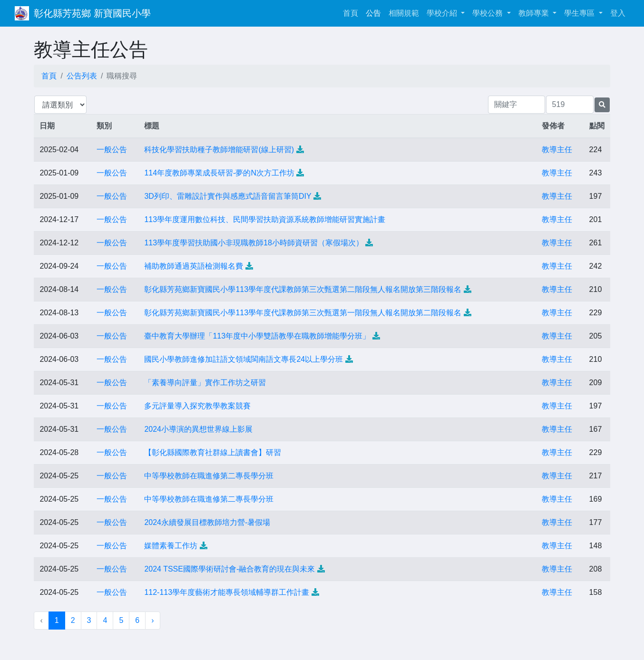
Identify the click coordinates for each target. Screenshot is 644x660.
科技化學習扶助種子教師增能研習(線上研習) (219, 150)
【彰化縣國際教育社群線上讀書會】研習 (213, 452)
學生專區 (580, 13)
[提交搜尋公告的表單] (602, 105)
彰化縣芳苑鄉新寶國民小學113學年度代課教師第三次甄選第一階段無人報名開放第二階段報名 (303, 313)
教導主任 (557, 150)
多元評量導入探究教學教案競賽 (197, 406)
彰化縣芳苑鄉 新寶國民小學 (92, 13)
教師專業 (535, 13)
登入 (618, 13)
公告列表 (82, 76)
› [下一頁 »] (152, 620)
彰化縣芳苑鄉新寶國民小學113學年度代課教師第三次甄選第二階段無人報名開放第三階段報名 (303, 289)
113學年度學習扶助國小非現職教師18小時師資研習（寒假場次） (254, 243)
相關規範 (404, 13)
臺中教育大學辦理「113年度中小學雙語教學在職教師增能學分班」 (257, 336)
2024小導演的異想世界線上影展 (198, 429)
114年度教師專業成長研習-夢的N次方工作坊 (219, 173)
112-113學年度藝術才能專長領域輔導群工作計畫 (227, 592)
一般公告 (112, 150)
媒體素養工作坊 (171, 546)
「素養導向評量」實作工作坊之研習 (205, 383)
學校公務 (488, 13)
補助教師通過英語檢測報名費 (194, 266)
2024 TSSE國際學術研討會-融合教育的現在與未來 (229, 569)
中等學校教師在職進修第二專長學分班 (209, 476)
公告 (373, 13)
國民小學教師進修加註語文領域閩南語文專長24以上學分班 (244, 359)
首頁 (352, 12)
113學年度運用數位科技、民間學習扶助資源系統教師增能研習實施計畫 (265, 219)
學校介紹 (443, 13)
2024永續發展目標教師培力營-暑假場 (207, 522)
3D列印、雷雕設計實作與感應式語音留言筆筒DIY (228, 196)
